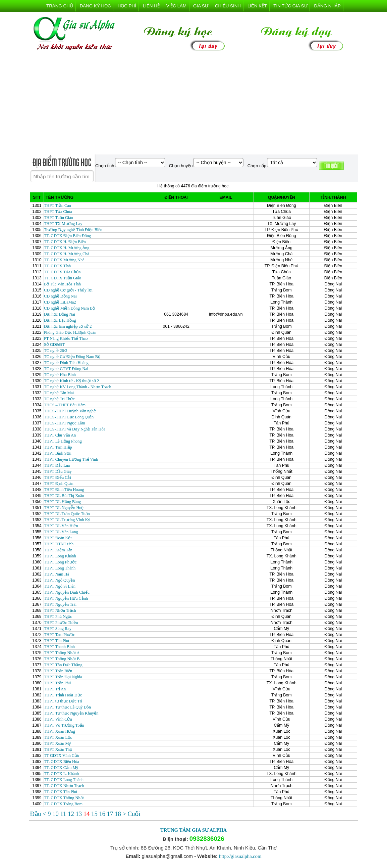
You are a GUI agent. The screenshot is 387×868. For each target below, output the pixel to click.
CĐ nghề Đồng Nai (60, 296)
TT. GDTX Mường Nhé (64, 260)
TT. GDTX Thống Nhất (64, 798)
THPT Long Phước (60, 562)
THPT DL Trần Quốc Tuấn (67, 514)
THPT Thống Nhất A (62, 653)
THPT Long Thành (60, 568)
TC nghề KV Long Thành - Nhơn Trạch (78, 387)
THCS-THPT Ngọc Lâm (65, 423)
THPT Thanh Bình (59, 647)
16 (103, 814)
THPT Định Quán (59, 484)
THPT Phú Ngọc (58, 616)
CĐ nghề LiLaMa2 (60, 302)
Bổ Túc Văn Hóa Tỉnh (62, 284)
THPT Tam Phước (60, 635)
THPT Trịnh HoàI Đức (63, 695)
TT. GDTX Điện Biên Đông (67, 236)
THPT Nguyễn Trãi (60, 604)
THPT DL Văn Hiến (61, 526)
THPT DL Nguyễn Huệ (64, 508)
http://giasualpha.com (240, 856)
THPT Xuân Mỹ (57, 743)
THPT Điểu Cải (58, 477)
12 (72, 814)
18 (119, 814)
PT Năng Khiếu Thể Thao (66, 338)
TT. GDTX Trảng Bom (63, 804)
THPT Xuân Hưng (60, 731)
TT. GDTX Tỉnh (57, 266)
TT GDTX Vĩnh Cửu (62, 756)
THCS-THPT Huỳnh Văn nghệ (70, 411)
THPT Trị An (55, 689)
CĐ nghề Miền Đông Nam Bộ (69, 308)
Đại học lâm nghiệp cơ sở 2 (68, 326)
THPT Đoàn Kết (58, 538)
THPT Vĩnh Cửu (58, 719)
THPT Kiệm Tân (58, 550)
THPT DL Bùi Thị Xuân (64, 496)
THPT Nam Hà (57, 574)
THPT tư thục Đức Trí (63, 701)
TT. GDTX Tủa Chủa (62, 272)
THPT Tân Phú (57, 641)
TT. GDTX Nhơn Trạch (64, 786)
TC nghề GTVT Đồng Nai (66, 369)
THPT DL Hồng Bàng (62, 502)
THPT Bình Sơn (58, 453)
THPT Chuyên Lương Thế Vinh (71, 459)
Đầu (36, 814)
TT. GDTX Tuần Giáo (63, 278)
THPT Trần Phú (57, 683)
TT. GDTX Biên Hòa (62, 762)
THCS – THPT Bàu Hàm (65, 405)
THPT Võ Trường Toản (64, 725)
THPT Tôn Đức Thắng (63, 665)
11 (64, 814)
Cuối (134, 814)
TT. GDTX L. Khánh (61, 774)
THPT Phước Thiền (61, 623)
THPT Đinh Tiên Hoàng (64, 490)
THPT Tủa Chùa (58, 212)
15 (95, 814)
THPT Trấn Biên (58, 671)
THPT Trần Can (58, 205)
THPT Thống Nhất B (62, 659)
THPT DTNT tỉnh (59, 544)
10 (56, 814)
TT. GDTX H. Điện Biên (65, 242)
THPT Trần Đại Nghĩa (63, 677)
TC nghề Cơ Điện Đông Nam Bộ (72, 357)
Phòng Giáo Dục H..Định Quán (70, 332)
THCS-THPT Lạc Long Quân (69, 417)
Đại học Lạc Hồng (60, 320)
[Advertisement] (193, 104)
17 (111, 814)
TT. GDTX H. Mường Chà (67, 254)
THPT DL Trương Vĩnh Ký (67, 520)
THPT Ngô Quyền (59, 580)
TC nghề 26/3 (56, 351)
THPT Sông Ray (58, 629)
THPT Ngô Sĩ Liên (60, 586)
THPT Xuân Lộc (58, 737)
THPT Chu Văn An (60, 435)
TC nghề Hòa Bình (60, 375)
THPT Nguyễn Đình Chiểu (67, 592)
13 (79, 814)
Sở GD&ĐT (54, 345)
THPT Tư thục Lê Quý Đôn (67, 707)
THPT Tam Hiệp (58, 447)
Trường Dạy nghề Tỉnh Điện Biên (73, 230)
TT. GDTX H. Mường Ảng (67, 248)
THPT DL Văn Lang (61, 532)
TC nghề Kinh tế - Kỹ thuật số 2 (71, 381)
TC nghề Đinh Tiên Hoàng (66, 363)
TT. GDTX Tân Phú (61, 792)
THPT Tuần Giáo (59, 218)
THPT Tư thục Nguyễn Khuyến (71, 713)
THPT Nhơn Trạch (60, 610)
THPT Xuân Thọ (58, 749)
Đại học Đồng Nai (60, 314)
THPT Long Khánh (60, 556)
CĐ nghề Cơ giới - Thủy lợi (68, 290)
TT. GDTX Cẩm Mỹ (61, 768)
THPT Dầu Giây (58, 471)
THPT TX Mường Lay (63, 224)
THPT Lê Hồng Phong (63, 441)
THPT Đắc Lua (57, 465)
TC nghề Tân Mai (59, 393)
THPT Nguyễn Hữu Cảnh (66, 598)
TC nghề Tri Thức (59, 399)
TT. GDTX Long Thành (64, 780)
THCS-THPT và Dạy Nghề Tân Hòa (75, 429)
